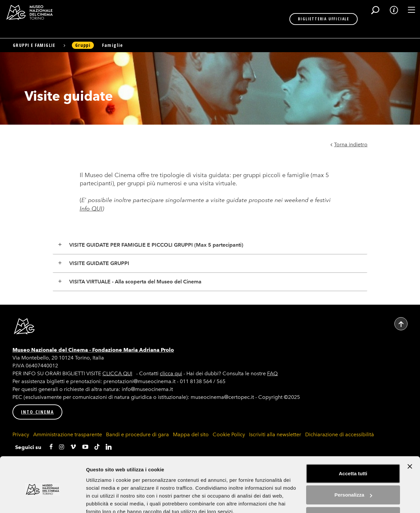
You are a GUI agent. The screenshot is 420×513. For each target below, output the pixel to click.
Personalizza (353, 465)
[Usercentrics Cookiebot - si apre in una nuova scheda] (42, 500)
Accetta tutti (353, 444)
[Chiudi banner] (410, 437)
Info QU (90, 208)
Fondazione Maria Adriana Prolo (133, 350)
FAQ (272, 373)
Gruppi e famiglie (34, 45)
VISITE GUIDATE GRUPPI (99, 263)
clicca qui (171, 373)
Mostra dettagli (104, 500)
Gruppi (83, 45)
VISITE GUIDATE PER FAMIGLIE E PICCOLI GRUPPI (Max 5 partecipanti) (156, 245)
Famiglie (113, 45)
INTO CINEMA (37, 412)
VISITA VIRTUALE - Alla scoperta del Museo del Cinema (135, 282)
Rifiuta (353, 487)
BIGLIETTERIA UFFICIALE (302, 19)
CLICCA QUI (117, 373)
